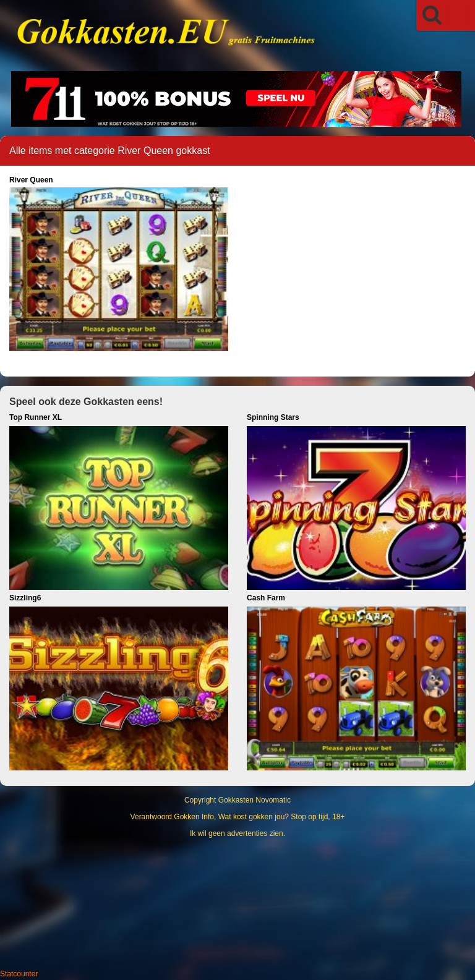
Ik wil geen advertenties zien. (237, 833)
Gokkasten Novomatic (255, 800)
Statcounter (19, 974)
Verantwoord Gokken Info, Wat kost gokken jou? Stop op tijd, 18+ (238, 817)
